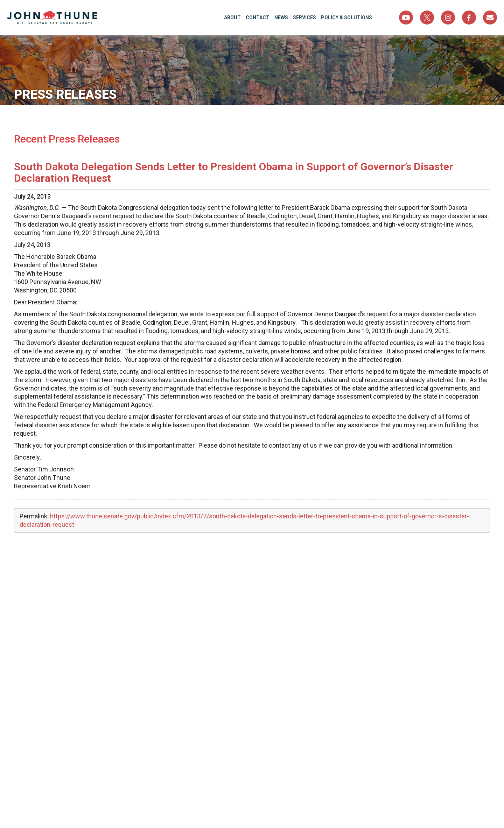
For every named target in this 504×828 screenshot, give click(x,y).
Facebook (469, 18)
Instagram (448, 18)
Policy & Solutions (346, 18)
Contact (258, 18)
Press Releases (65, 95)
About (232, 18)
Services (304, 18)
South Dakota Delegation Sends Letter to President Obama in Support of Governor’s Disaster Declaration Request (234, 172)
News (281, 18)
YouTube (406, 18)
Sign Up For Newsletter (490, 18)
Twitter (427, 18)
